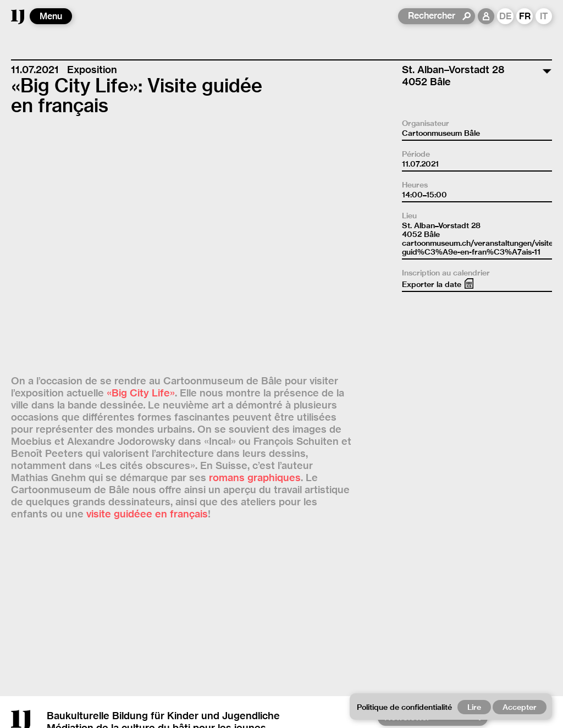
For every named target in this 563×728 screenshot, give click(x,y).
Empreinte (252, 699)
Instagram (404, 515)
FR (525, 16)
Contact (186, 699)
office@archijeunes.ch (125, 674)
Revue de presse (421, 552)
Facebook (404, 540)
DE (506, 16)
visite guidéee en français (147, 266)
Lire (474, 707)
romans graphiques (255, 230)
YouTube (401, 528)
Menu (51, 16)
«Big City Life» (141, 145)
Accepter (520, 707)
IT (544, 16)
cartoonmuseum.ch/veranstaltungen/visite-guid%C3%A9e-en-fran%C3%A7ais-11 (479, 247)
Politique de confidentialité (74, 711)
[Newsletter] (429, 499)
